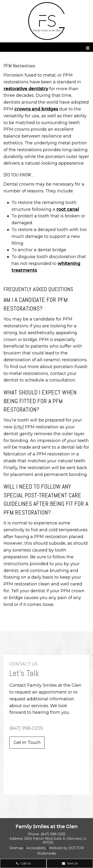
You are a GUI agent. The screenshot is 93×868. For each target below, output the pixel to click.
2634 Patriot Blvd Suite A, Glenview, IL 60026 (55, 840)
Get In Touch (27, 742)
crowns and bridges (36, 109)
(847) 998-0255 (26, 728)
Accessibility (36, 848)
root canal (68, 209)
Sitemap (16, 848)
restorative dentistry (26, 89)
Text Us (70, 863)
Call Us (23, 863)
